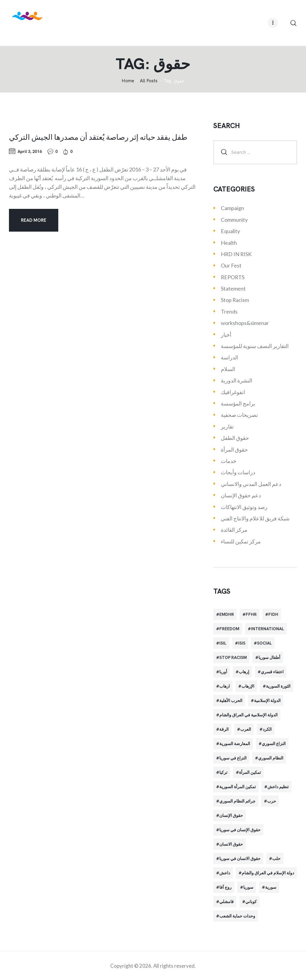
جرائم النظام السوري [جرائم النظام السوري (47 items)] (237, 801)
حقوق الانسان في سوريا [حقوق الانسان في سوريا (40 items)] (240, 859)
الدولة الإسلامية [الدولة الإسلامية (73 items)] (267, 701)
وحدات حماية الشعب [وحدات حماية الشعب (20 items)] (237, 916)
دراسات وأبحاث (238, 472)
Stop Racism (235, 300)
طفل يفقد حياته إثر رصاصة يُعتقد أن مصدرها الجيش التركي (98, 137)
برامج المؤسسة (238, 403)
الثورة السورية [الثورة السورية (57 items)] (278, 686)
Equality (230, 231)
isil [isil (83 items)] (223, 643)
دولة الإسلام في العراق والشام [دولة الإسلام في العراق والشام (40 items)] (268, 873)
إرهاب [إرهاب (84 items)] (244, 672)
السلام (228, 369)
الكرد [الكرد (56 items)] (267, 729)
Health (229, 243)
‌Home (128, 81)
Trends (229, 312)
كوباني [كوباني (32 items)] (251, 902)
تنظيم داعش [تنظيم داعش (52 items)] (278, 787)
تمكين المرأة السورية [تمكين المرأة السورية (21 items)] (238, 787)
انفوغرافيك (233, 392)
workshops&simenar (245, 323)
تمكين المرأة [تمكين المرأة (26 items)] (250, 772)
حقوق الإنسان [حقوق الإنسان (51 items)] (231, 815)
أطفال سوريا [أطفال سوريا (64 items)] (269, 657)
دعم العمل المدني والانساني (251, 484)
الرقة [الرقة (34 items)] (224, 729)
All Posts (149, 81)
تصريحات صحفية (239, 415)
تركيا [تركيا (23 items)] (223, 772)
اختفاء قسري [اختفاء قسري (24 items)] (272, 672)
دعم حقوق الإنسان (241, 495)
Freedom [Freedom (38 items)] (229, 629)
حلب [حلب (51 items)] (276, 859)
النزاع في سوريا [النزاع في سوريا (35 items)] (233, 758)
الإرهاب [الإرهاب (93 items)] (248, 686)
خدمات (229, 461)
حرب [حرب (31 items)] (272, 801)
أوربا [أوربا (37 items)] (223, 672)
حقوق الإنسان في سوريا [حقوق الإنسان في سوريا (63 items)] (240, 830)
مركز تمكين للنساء (241, 541)
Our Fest (231, 265)
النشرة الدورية (237, 380)
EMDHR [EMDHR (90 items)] (227, 614)
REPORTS (233, 277)
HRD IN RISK (236, 254)
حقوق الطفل (235, 438)
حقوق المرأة (234, 449)
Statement (233, 288)
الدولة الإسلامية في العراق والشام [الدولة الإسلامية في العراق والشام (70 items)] (248, 715)
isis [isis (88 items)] (242, 643)
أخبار (226, 335)
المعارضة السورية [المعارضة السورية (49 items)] (235, 744)
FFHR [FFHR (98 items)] (251, 614)
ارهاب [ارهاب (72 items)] (225, 686)
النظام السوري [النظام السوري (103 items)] (271, 758)
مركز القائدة (234, 530)
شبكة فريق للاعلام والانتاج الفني (255, 518)
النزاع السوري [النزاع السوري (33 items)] (274, 744)
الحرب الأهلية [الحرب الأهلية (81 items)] (231, 701)
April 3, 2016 (30, 151)
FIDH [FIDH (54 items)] (273, 614)
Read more (34, 220)
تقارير (227, 426)
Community (234, 220)
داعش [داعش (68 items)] (225, 873)
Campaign (232, 208)
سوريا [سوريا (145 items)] (248, 887)
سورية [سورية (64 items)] (271, 887)
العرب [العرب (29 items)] (246, 729)
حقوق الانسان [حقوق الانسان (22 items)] (231, 844)
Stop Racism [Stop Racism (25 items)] (233, 657)
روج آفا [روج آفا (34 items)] (225, 887)
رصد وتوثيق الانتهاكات (244, 507)
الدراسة (229, 357)
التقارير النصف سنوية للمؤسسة (255, 346)
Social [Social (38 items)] (264, 643)
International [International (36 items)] (268, 629)
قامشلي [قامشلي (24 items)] (227, 902)
